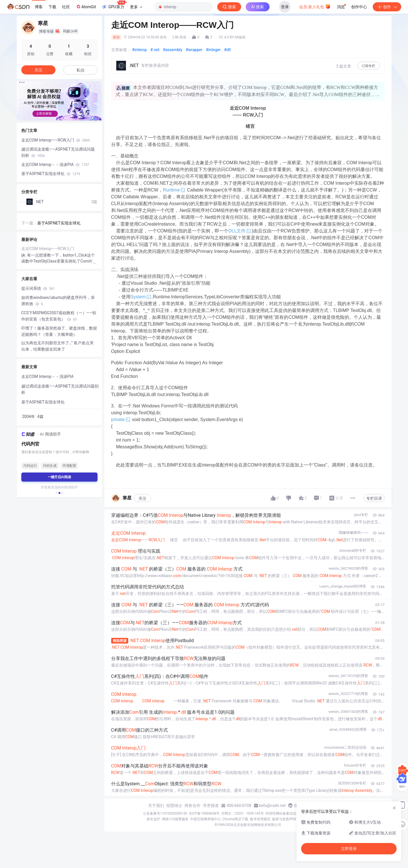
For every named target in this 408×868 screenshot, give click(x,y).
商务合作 (192, 805)
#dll (227, 50)
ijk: (24, 255)
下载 (52, 7)
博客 (39, 7)
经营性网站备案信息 (281, 813)
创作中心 (359, 7)
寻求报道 (211, 805)
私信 (80, 70)
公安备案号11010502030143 (165, 813)
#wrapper (194, 50)
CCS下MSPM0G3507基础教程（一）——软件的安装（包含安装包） (59, 316)
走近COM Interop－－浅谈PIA (55, 165)
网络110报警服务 (175, 819)
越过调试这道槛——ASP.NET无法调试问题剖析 (58, 152)
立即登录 (349, 849)
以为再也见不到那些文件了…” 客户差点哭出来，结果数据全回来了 (58, 346)
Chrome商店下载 (235, 819)
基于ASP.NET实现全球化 (51, 174)
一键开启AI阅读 (59, 477)
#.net (155, 50)
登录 (285, 7)
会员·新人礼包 (315, 6)
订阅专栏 (368, 66)
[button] (57, 493)
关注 (142, 498)
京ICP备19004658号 (204, 813)
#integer (213, 50)
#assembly (173, 50)
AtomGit (86, 7)
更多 (136, 7)
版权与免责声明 (284, 819)
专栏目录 (374, 498)
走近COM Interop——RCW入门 (56, 140)
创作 (387, 7)
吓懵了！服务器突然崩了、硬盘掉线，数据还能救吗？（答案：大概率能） (59, 331)
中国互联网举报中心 (206, 819)
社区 (66, 7)
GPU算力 (114, 5)
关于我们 (156, 805)
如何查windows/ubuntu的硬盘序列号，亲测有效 (58, 301)
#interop (140, 50)
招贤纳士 (174, 805)
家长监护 (154, 819)
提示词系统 (38, 288)
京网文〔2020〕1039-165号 (243, 813)
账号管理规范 (260, 819)
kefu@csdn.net (273, 805)
